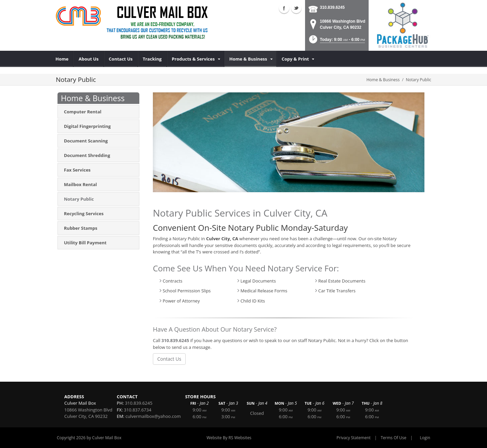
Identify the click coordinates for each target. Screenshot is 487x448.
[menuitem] (62, 59)
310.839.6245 (332, 7)
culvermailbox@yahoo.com (153, 416)
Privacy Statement (354, 438)
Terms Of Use (394, 438)
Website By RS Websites (229, 438)
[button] (336, 41)
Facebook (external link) (284, 8)
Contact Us (169, 359)
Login (425, 438)
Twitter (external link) (296, 8)
